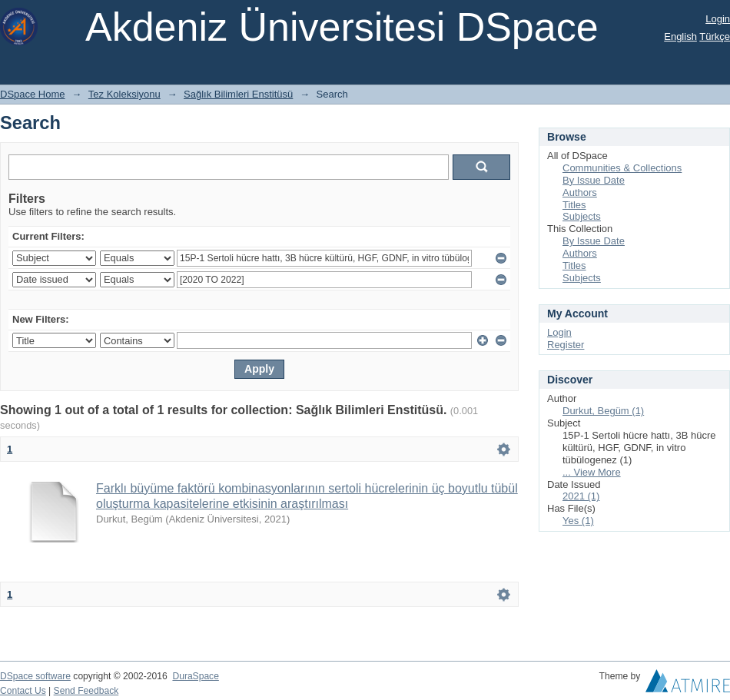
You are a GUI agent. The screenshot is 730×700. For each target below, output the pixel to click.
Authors (580, 192)
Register (566, 345)
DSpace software (35, 676)
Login (718, 19)
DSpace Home (33, 94)
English (680, 36)
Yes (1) (578, 521)
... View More (592, 472)
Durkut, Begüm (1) (603, 411)
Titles (574, 205)
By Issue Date (594, 180)
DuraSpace (195, 676)
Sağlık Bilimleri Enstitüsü (238, 94)
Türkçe (715, 36)
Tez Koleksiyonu (124, 94)
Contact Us (23, 691)
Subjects (582, 216)
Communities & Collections (622, 168)
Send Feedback (86, 691)
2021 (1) (581, 496)
